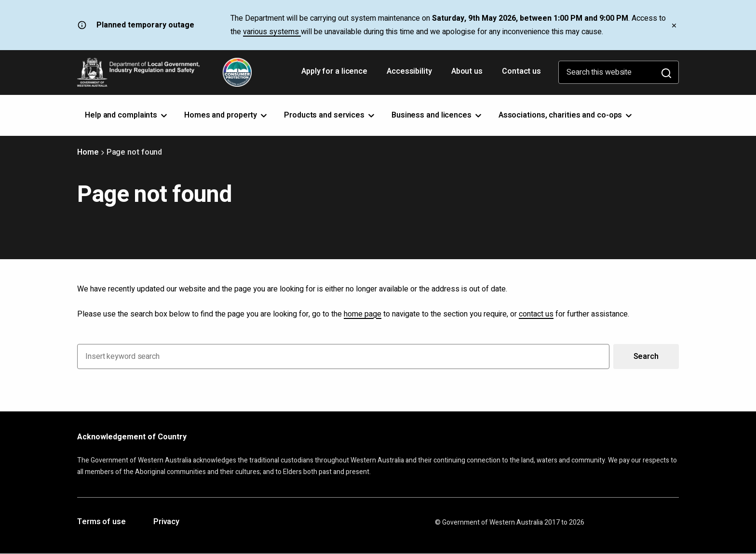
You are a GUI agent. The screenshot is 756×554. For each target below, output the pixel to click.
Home (88, 152)
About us (467, 71)
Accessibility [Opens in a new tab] (410, 75)
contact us (536, 314)
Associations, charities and (566, 115)
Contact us (521, 71)
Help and (127, 115)
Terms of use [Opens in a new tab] (101, 522)
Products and (330, 115)
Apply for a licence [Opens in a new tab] (335, 75)
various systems (272, 32)
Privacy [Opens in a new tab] (166, 522)
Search (646, 356)
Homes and (226, 115)
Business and (437, 115)
